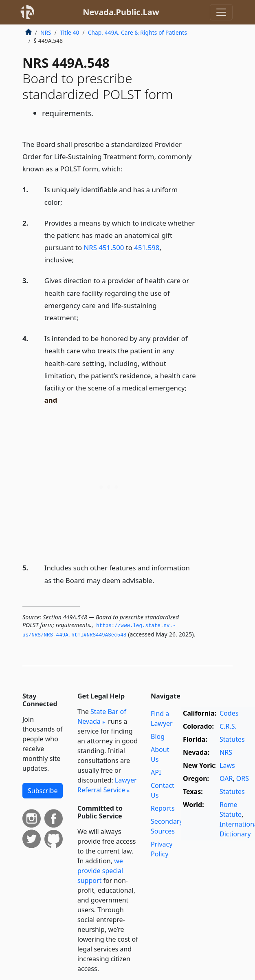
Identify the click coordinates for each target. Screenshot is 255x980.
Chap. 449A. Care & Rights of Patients (137, 32)
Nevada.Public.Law (121, 12)
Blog (158, 736)
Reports (163, 808)
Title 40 (70, 32)
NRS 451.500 (104, 247)
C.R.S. (228, 726)
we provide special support (100, 871)
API (156, 772)
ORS (243, 778)
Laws (227, 765)
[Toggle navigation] (221, 12)
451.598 (147, 247)
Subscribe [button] (43, 791)
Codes (229, 713)
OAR (226, 778)
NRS (46, 32)
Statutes (232, 739)
